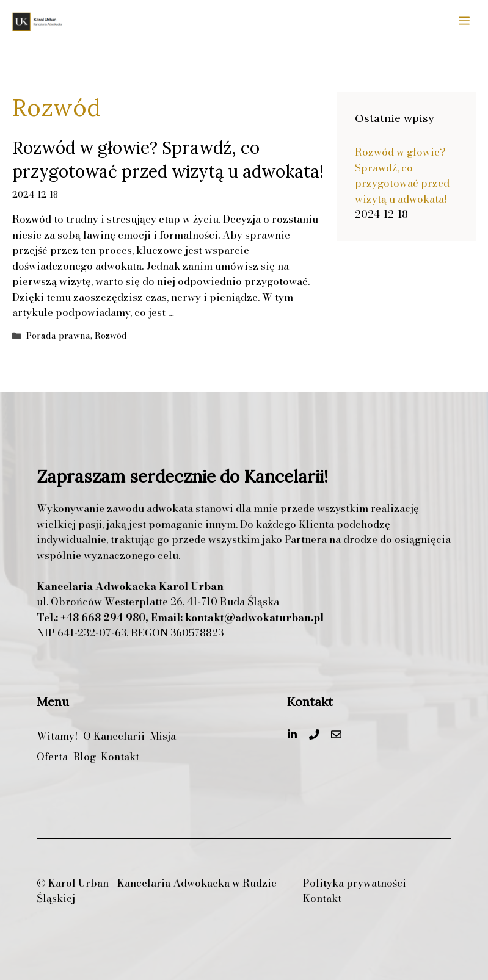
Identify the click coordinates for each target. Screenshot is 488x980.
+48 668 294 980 (103, 618)
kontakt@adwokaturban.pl (254, 618)
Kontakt (322, 899)
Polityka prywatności (355, 883)
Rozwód (111, 336)
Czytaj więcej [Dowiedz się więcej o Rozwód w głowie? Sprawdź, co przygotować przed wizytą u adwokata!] (209, 312)
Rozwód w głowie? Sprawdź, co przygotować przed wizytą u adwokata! (402, 175)
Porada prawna (58, 336)
